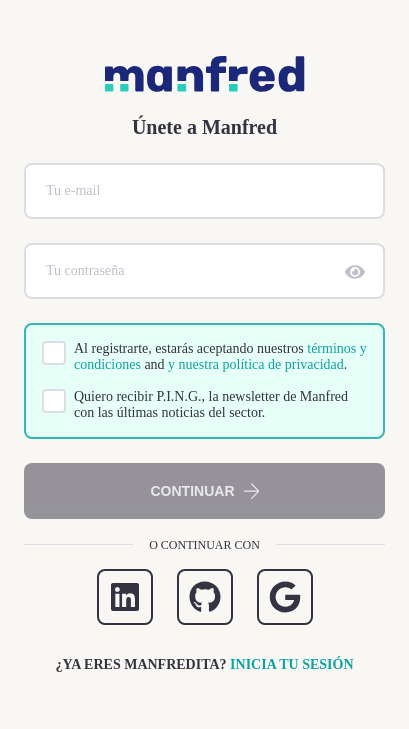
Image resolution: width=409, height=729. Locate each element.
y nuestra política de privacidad (256, 364)
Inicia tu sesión (291, 664)
